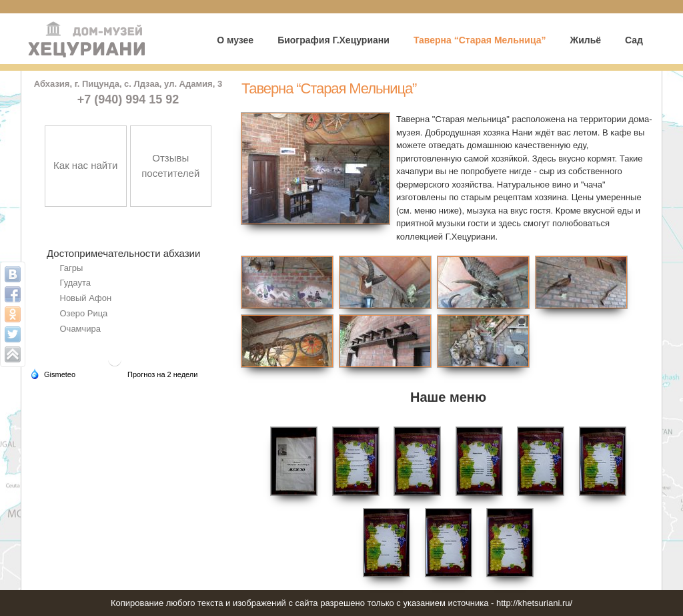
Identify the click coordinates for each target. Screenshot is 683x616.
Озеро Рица (84, 313)
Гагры (72, 268)
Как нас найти (85, 165)
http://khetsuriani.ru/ (534, 603)
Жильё (585, 40)
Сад (634, 40)
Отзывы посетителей (170, 166)
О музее (235, 40)
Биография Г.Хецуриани (333, 40)
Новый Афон (86, 298)
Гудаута (75, 283)
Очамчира (81, 329)
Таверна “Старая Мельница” (480, 40)
